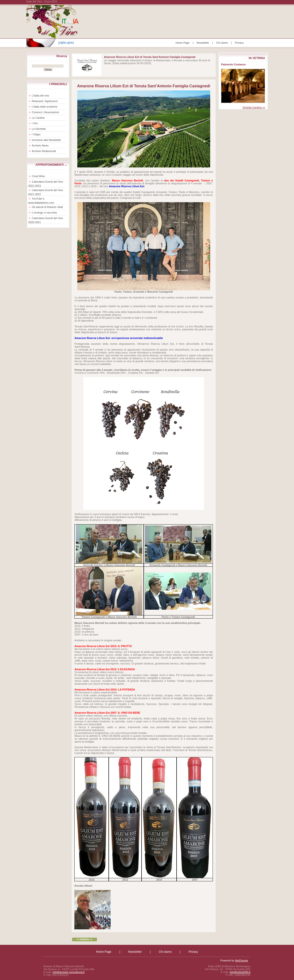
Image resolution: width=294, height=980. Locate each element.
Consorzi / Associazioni (46, 112)
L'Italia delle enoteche (45, 107)
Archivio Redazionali (44, 151)
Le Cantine (38, 118)
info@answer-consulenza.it (69, 972)
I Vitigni (36, 134)
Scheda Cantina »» (254, 107)
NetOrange (242, 960)
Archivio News (40, 145)
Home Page (183, 43)
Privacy (239, 43)
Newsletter (203, 43)
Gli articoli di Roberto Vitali (47, 207)
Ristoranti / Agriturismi (45, 101)
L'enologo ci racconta (44, 213)
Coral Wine (38, 176)
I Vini (35, 123)
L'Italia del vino (41, 96)
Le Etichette (39, 129)
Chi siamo (222, 43)
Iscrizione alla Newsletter (47, 140)
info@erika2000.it (240, 972)
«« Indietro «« (85, 939)
